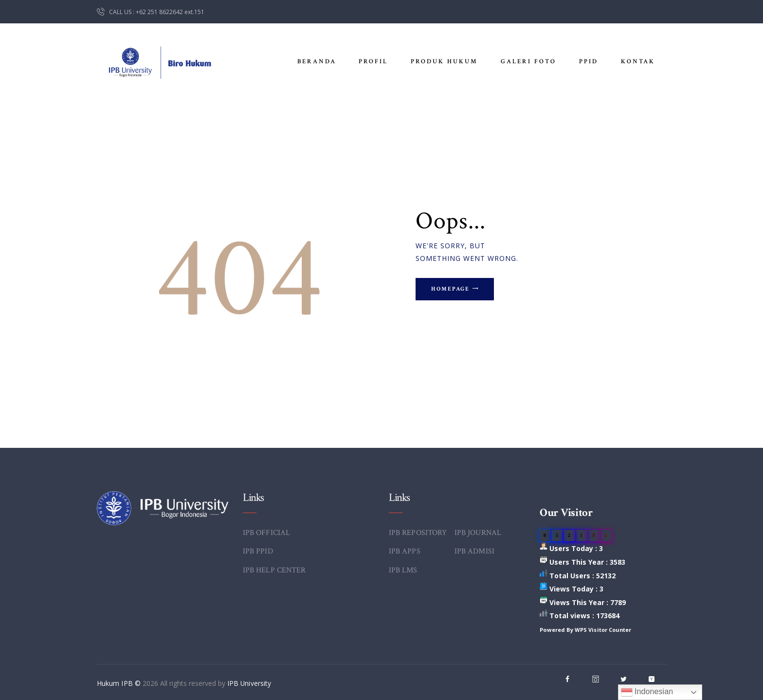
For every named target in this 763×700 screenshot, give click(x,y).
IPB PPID (258, 551)
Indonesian (647, 692)
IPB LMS (403, 570)
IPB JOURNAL (478, 533)
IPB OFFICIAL (266, 533)
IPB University (249, 683)
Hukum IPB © (119, 683)
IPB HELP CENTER (274, 570)
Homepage (454, 290)
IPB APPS (404, 551)
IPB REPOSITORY (418, 533)
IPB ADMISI (474, 551)
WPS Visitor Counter (604, 630)
